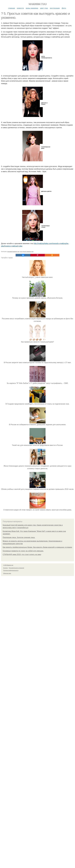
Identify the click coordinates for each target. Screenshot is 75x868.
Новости (20, 8)
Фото (64, 8)
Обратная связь (7, 573)
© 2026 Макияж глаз (8, 565)
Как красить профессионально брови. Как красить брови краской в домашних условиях (37, 547)
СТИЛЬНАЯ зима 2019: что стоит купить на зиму (22, 554)
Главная (11, 8)
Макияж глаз (38, 4)
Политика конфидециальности (11, 570)
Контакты (6, 568)
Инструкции (55, 8)
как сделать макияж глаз (27, 252)
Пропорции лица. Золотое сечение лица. (19, 537)
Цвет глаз (44, 8)
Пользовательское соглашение (16, 568)
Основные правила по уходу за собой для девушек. (23, 551)
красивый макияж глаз (13, 252)
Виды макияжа (32, 8)
